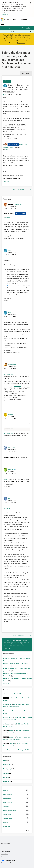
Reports (6, 790)
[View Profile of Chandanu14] (7, 704)
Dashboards (7, 798)
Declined (6, 777)
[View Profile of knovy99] (10, 414)
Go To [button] (28, 28)
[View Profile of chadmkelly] (7, 750)
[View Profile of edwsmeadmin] (12, 364)
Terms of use (4, 854)
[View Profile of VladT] (5, 94)
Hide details (18, 386)
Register (10, 28)
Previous (23, 830)
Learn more (5, 14)
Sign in (17, 28)
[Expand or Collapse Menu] (3, 24)
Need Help (7, 826)
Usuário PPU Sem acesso (21, 694)
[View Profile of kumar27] (10, 469)
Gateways (7, 181)
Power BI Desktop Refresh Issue (22, 750)
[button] (29, 211)
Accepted (6, 773)
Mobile (5, 822)
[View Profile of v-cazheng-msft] (18, 204)
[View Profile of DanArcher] (7, 711)
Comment (7, 648)
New (5, 760)
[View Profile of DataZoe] (12, 743)
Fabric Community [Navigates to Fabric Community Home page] (20, 19)
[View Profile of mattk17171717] (7, 717)
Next (31, 830)
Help (22, 28)
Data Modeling (8, 794)
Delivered (6, 781)
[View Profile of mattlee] (11, 698)
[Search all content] (19, 32)
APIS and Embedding (10, 810)
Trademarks (4, 857)
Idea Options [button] (25, 73)
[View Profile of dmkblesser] (7, 724)
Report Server (8, 802)
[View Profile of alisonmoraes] (7, 694)
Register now (21, 43)
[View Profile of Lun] (9, 498)
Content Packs (8, 818)
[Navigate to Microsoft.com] (6, 19)
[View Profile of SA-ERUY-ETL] (12, 447)
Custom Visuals (8, 814)
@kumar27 (7, 508)
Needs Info (7, 765)
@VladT (7, 149)
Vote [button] (8, 81)
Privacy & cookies (5, 851)
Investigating (13, 144)
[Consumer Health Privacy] (17, 863)
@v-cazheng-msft (9, 374)
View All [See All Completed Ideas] (6, 683)
